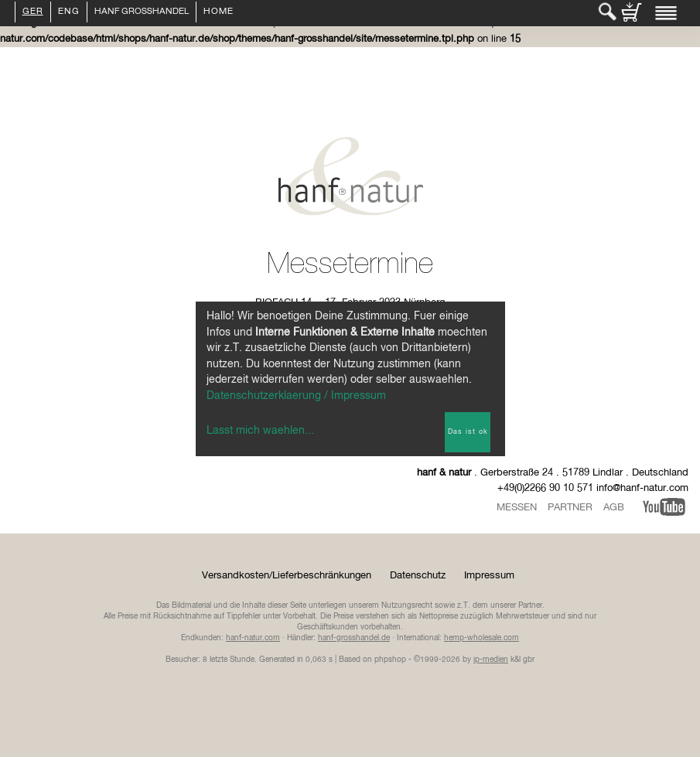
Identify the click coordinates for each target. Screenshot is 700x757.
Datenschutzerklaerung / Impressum (296, 396)
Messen (517, 508)
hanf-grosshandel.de (354, 638)
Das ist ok (468, 432)
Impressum (489, 576)
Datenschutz (418, 576)
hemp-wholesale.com (481, 638)
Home (219, 12)
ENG (69, 12)
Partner (570, 508)
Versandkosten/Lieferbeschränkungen (287, 576)
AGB (614, 508)
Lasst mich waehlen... (260, 431)
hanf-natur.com (253, 638)
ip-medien (491, 660)
